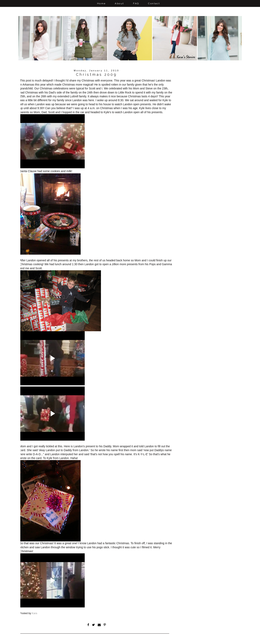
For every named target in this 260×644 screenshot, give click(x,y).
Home (101, 3)
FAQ (136, 3)
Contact (154, 3)
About (119, 3)
